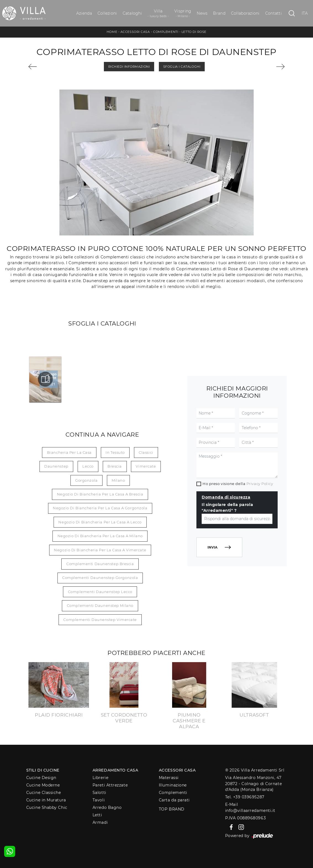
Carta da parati (174, 800)
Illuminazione (173, 785)
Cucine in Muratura (46, 800)
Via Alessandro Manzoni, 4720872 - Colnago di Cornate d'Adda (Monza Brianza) (253, 784)
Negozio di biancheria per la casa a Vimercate (100, 550)
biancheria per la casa (69, 452)
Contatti (273, 13)
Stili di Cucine (43, 770)
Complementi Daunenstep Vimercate (100, 620)
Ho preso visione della (238, 484)
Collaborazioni (245, 13)
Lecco (88, 466)
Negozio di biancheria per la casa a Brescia (100, 494)
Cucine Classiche (44, 793)
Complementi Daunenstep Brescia (100, 564)
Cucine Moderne (43, 785)
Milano (118, 480)
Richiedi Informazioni (129, 67)
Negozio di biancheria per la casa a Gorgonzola (100, 508)
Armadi (100, 822)
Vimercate (146, 466)
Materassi (169, 778)
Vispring (183, 13)
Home (112, 32)
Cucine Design (41, 778)
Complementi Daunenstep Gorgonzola (100, 578)
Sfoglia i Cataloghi (182, 67)
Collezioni (107, 13)
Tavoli (99, 800)
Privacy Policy (260, 484)
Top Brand (172, 809)
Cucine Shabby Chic (47, 807)
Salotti (99, 793)
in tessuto (115, 452)
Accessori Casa (135, 32)
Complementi (166, 32)
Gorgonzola (86, 480)
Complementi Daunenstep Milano (100, 605)
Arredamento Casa (115, 770)
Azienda (84, 13)
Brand (219, 13)
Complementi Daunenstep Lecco (100, 592)
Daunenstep (56, 466)
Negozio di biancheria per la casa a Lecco (100, 522)
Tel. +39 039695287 (245, 797)
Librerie (100, 778)
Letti (97, 815)
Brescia (115, 466)
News (202, 13)
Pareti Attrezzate (110, 785)
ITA (305, 13)
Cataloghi (132, 13)
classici (146, 452)
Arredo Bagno (107, 807)
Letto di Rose (194, 32)
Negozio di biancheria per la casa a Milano (100, 536)
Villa (158, 13)
